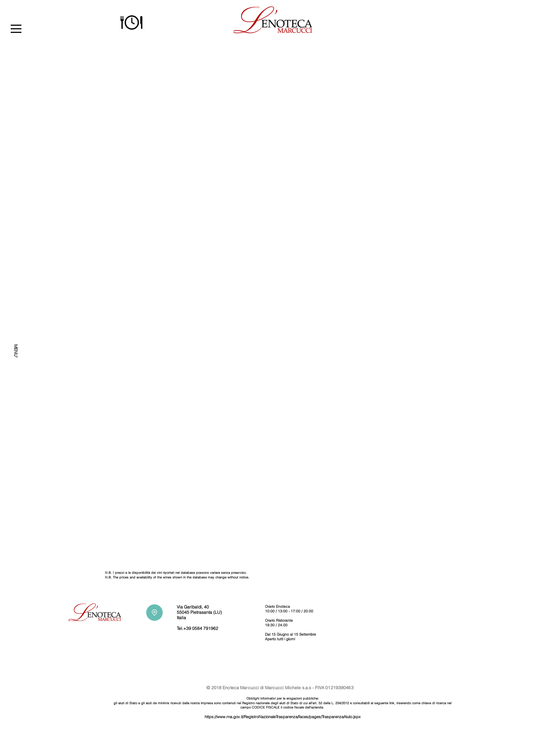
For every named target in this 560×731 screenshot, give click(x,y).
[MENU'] (16, 351)
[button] (16, 29)
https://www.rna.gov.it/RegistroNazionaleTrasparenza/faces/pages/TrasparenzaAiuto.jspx (283, 717)
